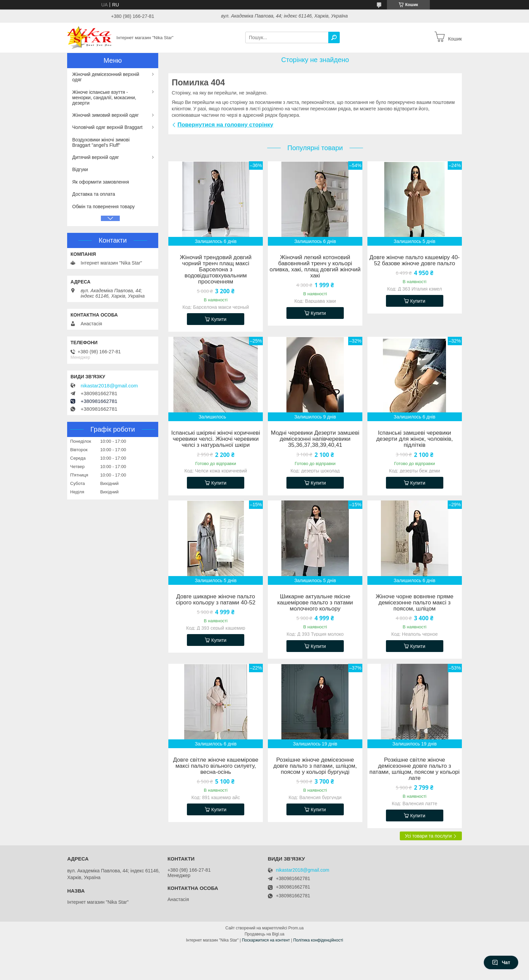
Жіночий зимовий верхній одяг (105, 115)
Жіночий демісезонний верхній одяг (106, 77)
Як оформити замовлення (101, 182)
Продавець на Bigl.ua (264, 934)
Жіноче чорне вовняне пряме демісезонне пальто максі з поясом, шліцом (414, 603)
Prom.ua (296, 928)
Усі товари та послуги (428, 836)
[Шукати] (334, 37)
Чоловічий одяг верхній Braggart (107, 127)
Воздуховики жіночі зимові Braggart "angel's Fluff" (101, 142)
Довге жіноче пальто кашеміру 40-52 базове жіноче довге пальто (415, 261)
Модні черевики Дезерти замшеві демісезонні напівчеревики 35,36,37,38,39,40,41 (315, 439)
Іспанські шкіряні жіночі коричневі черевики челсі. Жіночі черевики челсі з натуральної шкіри (216, 439)
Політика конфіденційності (318, 940)
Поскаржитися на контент (266, 940)
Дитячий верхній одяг (96, 157)
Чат (501, 962)
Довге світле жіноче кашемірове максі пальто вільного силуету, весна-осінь (216, 766)
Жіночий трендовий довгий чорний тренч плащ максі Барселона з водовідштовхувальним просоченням (216, 270)
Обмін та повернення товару (103, 207)
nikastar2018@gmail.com (109, 386)
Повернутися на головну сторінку (225, 125)
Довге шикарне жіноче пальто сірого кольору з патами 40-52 (216, 600)
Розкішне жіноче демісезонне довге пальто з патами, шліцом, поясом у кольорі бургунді (315, 766)
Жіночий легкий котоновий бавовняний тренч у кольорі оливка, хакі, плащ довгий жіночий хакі (315, 267)
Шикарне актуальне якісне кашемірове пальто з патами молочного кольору (315, 603)
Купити (219, 319)
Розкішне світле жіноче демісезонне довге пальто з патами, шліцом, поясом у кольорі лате (414, 769)
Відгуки (80, 169)
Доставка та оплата (94, 194)
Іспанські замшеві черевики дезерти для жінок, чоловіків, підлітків (414, 439)
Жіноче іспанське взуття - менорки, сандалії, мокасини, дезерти (104, 98)
